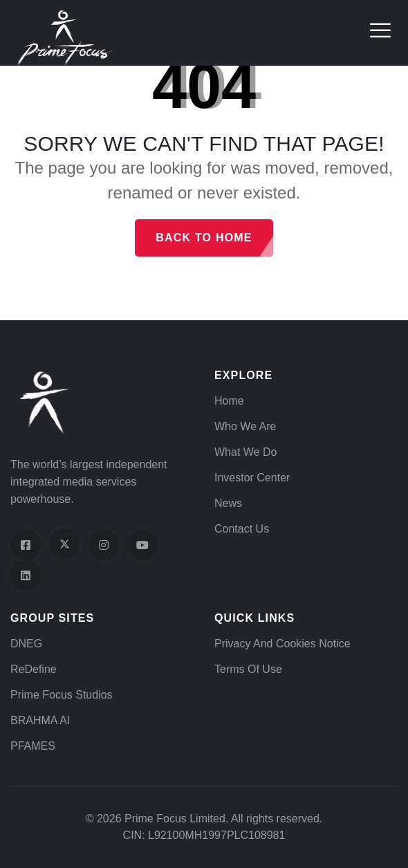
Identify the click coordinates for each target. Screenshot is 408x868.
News (228, 503)
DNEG (26, 644)
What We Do (245, 452)
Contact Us (242, 529)
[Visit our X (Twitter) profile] (64, 544)
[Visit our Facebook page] (26, 545)
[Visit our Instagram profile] (104, 545)
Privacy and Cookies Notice (282, 644)
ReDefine (34, 669)
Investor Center (252, 478)
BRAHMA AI (40, 720)
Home (229, 401)
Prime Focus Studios (62, 695)
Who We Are (245, 426)
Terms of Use (248, 669)
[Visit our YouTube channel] (142, 545)
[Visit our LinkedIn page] (26, 575)
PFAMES (33, 746)
